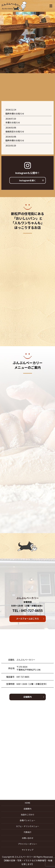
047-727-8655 (23, 677)
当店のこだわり (28, 815)
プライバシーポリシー (28, 844)
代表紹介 (28, 832)
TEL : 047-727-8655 (28, 610)
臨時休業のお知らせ (15, 114)
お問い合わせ (28, 838)
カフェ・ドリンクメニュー (27, 826)
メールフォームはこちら (27, 619)
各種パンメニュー (27, 820)
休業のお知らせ (13, 122)
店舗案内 (28, 697)
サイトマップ (28, 850)
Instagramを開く (27, 180)
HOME (28, 803)
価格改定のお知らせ (15, 131)
